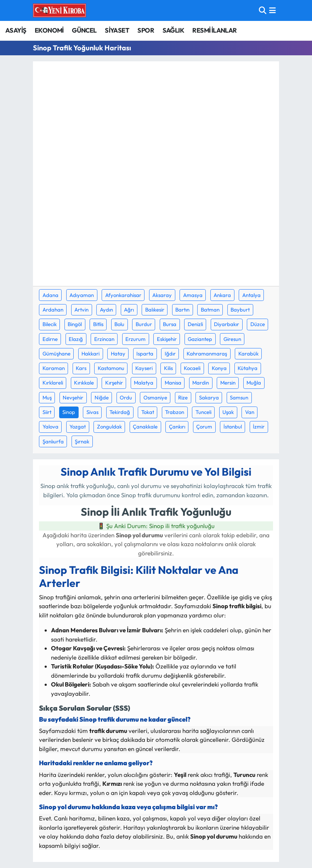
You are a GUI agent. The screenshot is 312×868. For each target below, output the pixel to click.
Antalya (251, 295)
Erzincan (104, 339)
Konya (219, 368)
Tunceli (203, 412)
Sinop (69, 412)
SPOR (146, 30)
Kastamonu (111, 368)
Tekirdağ (120, 412)
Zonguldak (109, 427)
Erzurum (135, 339)
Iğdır (170, 354)
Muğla (254, 383)
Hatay (118, 354)
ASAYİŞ (16, 30)
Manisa (173, 383)
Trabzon (175, 412)
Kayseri (144, 368)
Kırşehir (114, 383)
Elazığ (76, 339)
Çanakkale (145, 427)
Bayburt (240, 310)
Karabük (248, 354)
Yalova (50, 427)
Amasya (193, 295)
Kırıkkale (84, 383)
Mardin (201, 383)
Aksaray (162, 295)
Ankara (222, 295)
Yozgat (78, 427)
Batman (210, 310)
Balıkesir (155, 310)
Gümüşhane (56, 354)
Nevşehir (73, 397)
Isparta (145, 354)
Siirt (47, 412)
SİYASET (117, 30)
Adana (50, 295)
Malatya (144, 383)
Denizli (195, 324)
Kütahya (248, 368)
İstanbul (233, 427)
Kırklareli (53, 383)
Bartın (182, 310)
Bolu (119, 324)
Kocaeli (192, 368)
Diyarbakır (226, 324)
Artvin (81, 310)
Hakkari (90, 354)
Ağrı (129, 310)
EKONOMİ (49, 30)
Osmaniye (155, 397)
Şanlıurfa (53, 441)
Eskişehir (167, 339)
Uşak (228, 412)
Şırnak (82, 441)
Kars (81, 368)
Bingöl (75, 324)
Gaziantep (200, 339)
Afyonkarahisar (123, 295)
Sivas (92, 412)
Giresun (232, 339)
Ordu (126, 397)
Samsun (239, 397)
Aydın (106, 310)
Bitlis (98, 324)
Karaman (54, 368)
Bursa (170, 324)
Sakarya (209, 397)
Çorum (204, 427)
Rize (183, 397)
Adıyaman (82, 295)
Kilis (168, 368)
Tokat (148, 412)
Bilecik (50, 324)
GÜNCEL (84, 30)
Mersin (228, 383)
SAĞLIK (173, 30)
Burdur (144, 324)
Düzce (258, 324)
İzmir (259, 427)
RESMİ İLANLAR (214, 30)
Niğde (102, 397)
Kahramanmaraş (207, 354)
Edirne (50, 339)
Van (250, 412)
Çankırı (177, 427)
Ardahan (53, 310)
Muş (47, 397)
